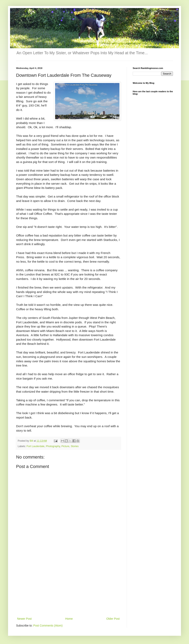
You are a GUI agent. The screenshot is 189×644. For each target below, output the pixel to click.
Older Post (113, 619)
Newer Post (24, 619)
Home (69, 619)
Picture (65, 446)
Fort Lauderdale (35, 446)
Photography (53, 446)
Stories (75, 446)
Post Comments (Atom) (48, 626)
